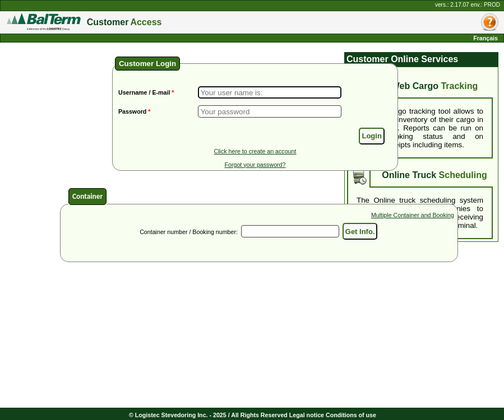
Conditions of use (351, 415)
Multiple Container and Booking (413, 215)
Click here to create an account (255, 151)
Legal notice (307, 415)
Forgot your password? (255, 165)
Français (485, 38)
